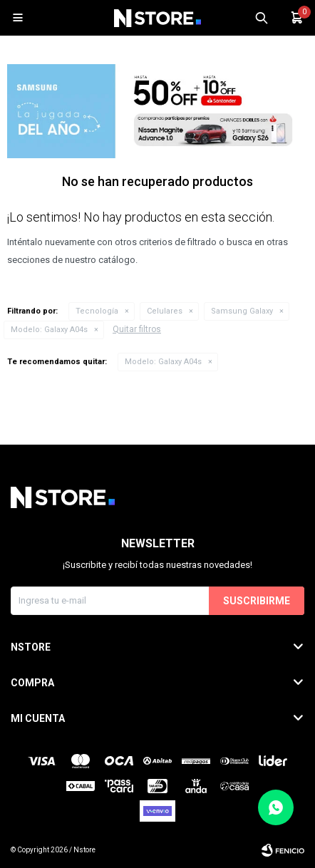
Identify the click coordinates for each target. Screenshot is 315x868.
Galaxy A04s (49, 330)
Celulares (165, 311)
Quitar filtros (137, 329)
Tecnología (97, 311)
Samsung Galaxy (242, 311)
